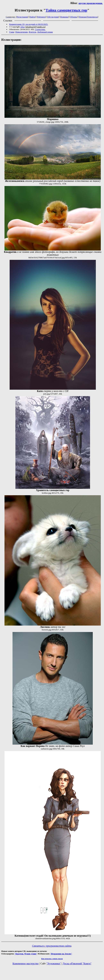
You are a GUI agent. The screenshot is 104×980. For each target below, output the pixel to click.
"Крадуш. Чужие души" (26, 954)
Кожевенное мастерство (26, 964)
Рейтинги (41, 17)
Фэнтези (32, 32)
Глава (12, 32)
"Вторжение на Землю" (61, 954)
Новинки (64, 17)
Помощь (83, 17)
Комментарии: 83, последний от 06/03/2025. (29, 24)
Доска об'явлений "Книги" (77, 964)
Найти (32, 17)
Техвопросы (92, 17)
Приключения (21, 32)
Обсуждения (53, 17)
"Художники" (54, 964)
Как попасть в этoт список (52, 959)
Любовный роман (45, 32)
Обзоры (74, 17)
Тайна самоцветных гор (66, 10)
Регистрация (22, 17)
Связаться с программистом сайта (52, 946)
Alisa (22, 27)
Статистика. (40, 29)
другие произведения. (91, 3)
